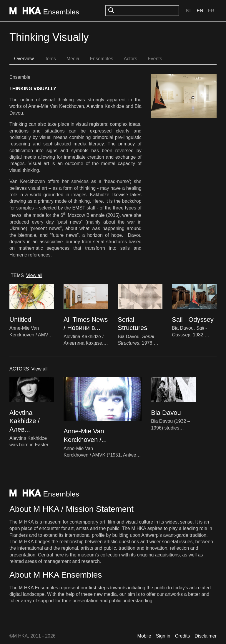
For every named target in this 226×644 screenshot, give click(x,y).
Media (73, 59)
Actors (131, 59)
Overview (24, 59)
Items (50, 59)
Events (155, 59)
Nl (189, 11)
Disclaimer (206, 636)
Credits (183, 636)
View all (34, 275)
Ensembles (101, 59)
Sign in (163, 636)
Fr (211, 11)
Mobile (144, 636)
